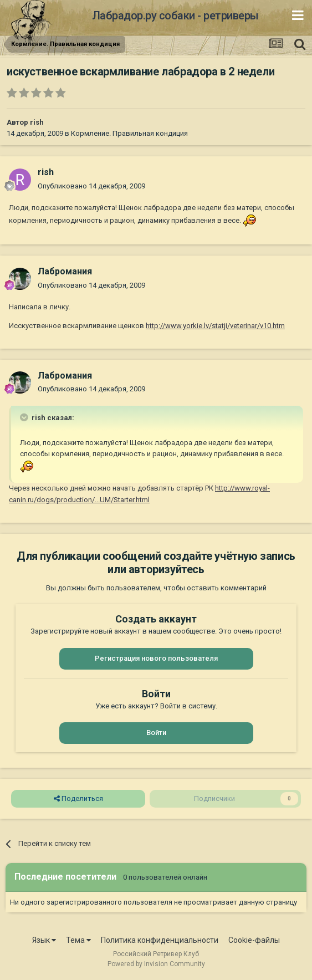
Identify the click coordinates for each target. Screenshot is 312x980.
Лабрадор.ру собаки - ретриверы (175, 16)
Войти (156, 733)
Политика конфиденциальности (160, 940)
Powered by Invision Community (156, 964)
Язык (44, 940)
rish (37, 122)
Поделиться (78, 799)
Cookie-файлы (254, 940)
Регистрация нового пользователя (156, 658)
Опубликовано (91, 186)
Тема (78, 940)
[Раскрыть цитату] (25, 417)
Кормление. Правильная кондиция (129, 133)
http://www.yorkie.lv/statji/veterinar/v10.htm (215, 326)
